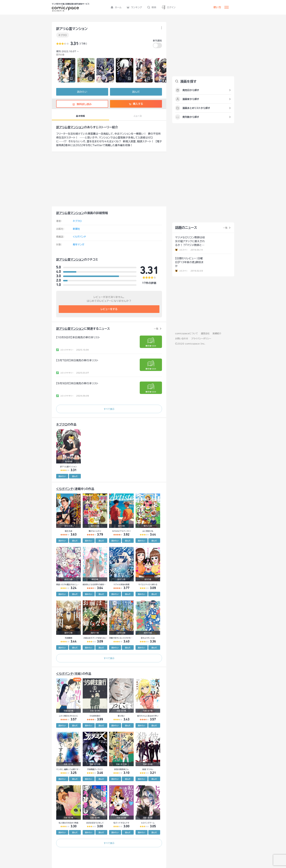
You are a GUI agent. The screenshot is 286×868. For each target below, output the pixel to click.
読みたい (82, 92)
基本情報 (80, 116)
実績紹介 (217, 333)
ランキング (134, 7)
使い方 (217, 7)
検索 (152, 7)
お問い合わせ (182, 338)
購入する (136, 104)
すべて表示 (109, 409)
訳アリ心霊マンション (70, 127)
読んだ (136, 92)
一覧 (156, 329)
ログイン (168, 7)
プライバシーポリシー (201, 338)
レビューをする (109, 309)
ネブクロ (63, 35)
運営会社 (205, 333)
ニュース (138, 116)
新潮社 (76, 229)
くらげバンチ (79, 237)
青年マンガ (79, 245)
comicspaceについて (187, 333)
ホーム (116, 7)
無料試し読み (82, 104)
